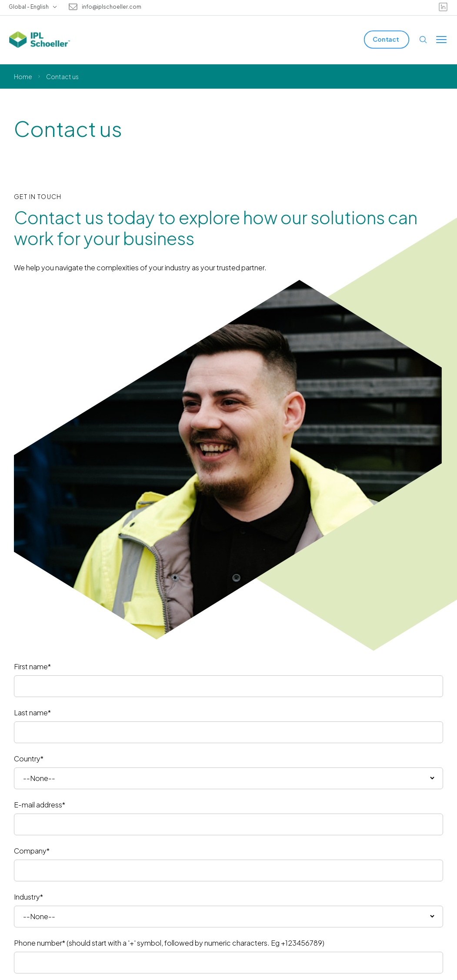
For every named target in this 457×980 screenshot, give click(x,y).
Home (23, 76)
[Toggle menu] (441, 40)
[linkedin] (443, 7)
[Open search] (423, 40)
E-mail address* (40, 805)
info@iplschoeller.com (112, 7)
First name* (32, 666)
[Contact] (387, 39)
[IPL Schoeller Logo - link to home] (40, 40)
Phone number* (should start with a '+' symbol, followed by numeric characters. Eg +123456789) (169, 943)
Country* (29, 759)
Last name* (32, 713)
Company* (32, 851)
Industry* (28, 897)
